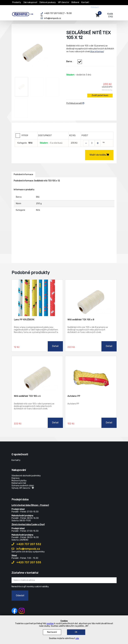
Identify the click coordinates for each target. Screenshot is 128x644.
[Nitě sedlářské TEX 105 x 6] (37, 374)
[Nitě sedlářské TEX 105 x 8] (91, 298)
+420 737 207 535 (26, 562)
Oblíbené (75, 2)
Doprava (15, 478)
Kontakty (16, 460)
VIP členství (63, 2)
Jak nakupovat (30, 2)
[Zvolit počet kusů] (92, 143)
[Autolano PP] (91, 374)
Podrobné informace (23, 174)
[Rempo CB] (24, 14)
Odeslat (20, 595)
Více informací (97, 52)
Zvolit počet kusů (100, 95)
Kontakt (85, 2)
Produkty (17, 2)
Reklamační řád (19, 483)
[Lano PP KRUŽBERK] (37, 298)
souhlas (50, 623)
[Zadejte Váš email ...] (64, 580)
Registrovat (107, 7)
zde (77, 638)
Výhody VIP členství (23, 488)
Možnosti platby (19, 481)
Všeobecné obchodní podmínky (26, 476)
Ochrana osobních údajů (23, 486)
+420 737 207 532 (26, 544)
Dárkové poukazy (48, 2)
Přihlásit (95, 7)
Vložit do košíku (99, 155)
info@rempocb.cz (26, 549)
